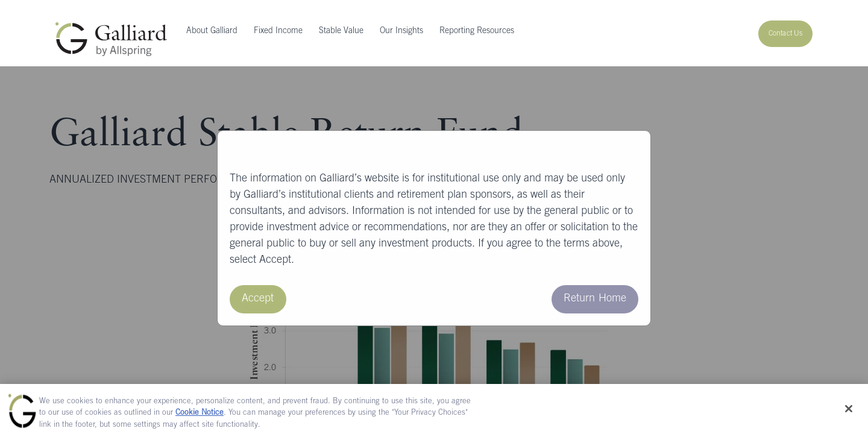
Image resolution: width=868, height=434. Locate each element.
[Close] (849, 412)
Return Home (595, 299)
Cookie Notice (200, 417)
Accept (258, 299)
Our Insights (401, 31)
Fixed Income (278, 31)
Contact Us (785, 34)
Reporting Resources (477, 31)
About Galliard (212, 31)
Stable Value (341, 31)
